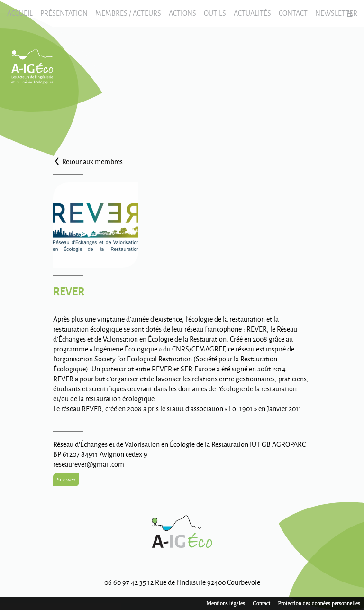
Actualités (252, 13)
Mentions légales (226, 603)
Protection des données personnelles (319, 603)
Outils (215, 13)
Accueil (20, 13)
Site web (66, 479)
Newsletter (336, 13)
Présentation (64, 13)
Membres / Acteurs (128, 13)
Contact (293, 13)
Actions (182, 13)
